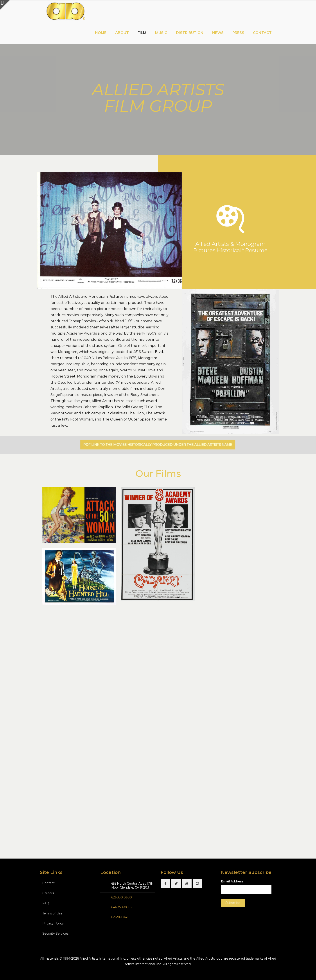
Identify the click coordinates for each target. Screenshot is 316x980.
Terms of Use (52, 913)
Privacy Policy (53, 923)
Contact (48, 883)
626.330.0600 (122, 897)
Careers (48, 893)
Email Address (232, 881)
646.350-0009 (122, 907)
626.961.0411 (120, 917)
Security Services (55, 934)
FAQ (46, 903)
